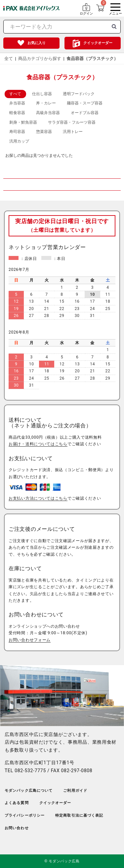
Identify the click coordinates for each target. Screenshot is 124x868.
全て (9, 59)
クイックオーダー (98, 43)
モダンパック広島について (29, 791)
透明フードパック (79, 94)
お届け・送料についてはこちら (38, 444)
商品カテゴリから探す (40, 59)
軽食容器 (17, 113)
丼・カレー (46, 103)
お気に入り (37, 43)
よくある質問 (17, 803)
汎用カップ (19, 141)
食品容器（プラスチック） (92, 59)
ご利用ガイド (75, 791)
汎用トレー (73, 132)
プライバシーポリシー (25, 815)
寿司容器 (17, 132)
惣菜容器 (44, 132)
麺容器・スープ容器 (85, 103)
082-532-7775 (30, 771)
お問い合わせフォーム (30, 640)
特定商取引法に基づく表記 (79, 815)
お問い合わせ (17, 828)
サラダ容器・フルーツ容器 (72, 122)
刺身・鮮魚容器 (23, 122)
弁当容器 (17, 103)
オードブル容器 (85, 113)
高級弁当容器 (48, 113)
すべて (15, 94)
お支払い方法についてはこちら (38, 498)
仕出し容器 (42, 94)
